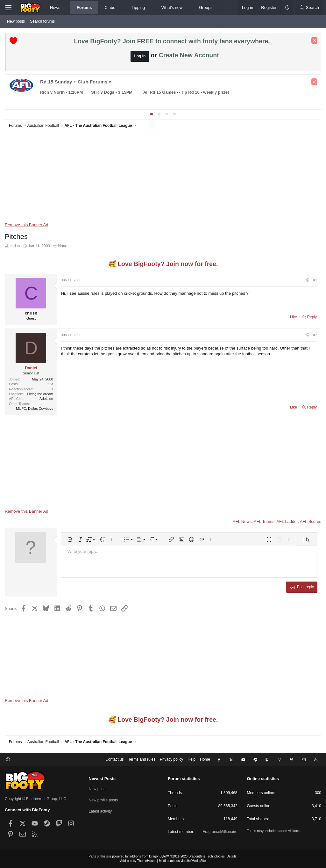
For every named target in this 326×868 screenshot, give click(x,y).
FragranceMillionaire (220, 832)
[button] (66, 8)
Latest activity (100, 811)
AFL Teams (264, 521)
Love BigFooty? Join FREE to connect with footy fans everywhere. (172, 41)
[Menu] (8, 8)
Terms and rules (142, 760)
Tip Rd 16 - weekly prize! (205, 92)
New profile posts (103, 800)
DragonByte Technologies (207, 856)
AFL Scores (311, 521)
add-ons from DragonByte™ (149, 856)
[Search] (309, 8)
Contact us (114, 760)
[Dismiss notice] (314, 40)
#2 (315, 335)
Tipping (138, 7)
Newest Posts (102, 779)
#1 (315, 280)
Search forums (42, 21)
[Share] (306, 280)
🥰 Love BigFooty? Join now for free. (163, 264)
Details (232, 856)
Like (294, 317)
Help (191, 760)
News (55, 7)
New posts (16, 21)
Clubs (110, 7)
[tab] (152, 114)
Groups (206, 7)
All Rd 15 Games (160, 92)
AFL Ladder (287, 521)
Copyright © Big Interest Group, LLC (35, 799)
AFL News (242, 521)
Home (205, 760)
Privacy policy (171, 760)
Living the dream (40, 394)
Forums (84, 7)
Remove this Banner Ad (27, 225)
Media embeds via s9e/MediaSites (183, 861)
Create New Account (189, 55)
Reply (312, 317)
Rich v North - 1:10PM (61, 92)
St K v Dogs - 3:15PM (112, 92)
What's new (172, 7)
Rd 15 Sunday (56, 82)
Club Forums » (95, 82)
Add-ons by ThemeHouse (138, 861)
